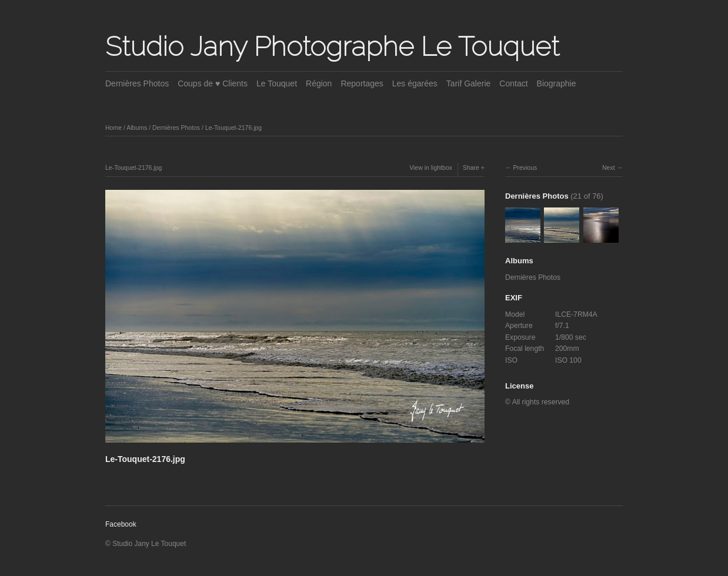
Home (113, 128)
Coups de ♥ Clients (213, 83)
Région (319, 83)
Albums (137, 128)
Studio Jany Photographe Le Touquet (332, 46)
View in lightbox (431, 168)
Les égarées (415, 83)
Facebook (121, 524)
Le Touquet (277, 83)
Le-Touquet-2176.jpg (233, 128)
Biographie (557, 83)
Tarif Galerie (468, 83)
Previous (525, 168)
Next (609, 168)
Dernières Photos (137, 83)
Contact (513, 83)
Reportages (362, 83)
